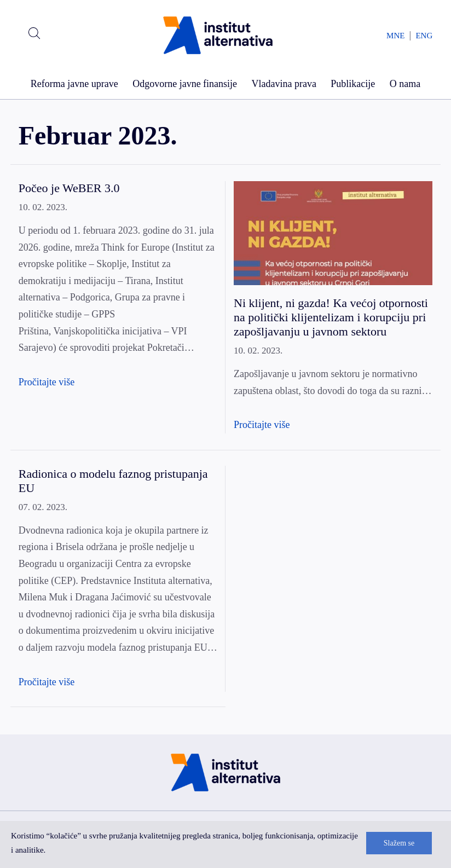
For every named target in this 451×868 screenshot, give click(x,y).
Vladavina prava (284, 84)
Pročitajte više (47, 382)
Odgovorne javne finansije (185, 84)
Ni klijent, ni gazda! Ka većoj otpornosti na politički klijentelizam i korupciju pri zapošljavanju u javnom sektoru (331, 317)
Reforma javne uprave (74, 84)
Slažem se (399, 843)
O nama (405, 84)
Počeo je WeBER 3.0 (69, 188)
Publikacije (353, 84)
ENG (424, 36)
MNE (395, 36)
